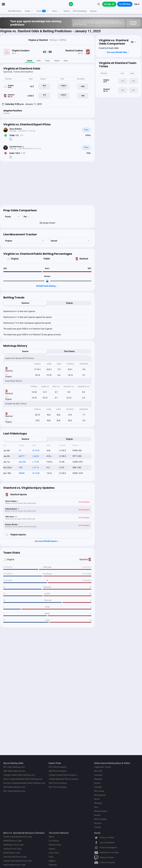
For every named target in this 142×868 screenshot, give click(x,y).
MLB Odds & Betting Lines (14, 787)
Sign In (137, 4)
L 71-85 (36, 462)
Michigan (98, 803)
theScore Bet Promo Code (14, 865)
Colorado (98, 787)
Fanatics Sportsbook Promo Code (18, 837)
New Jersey (99, 791)
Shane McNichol (16, 129)
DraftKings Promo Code (13, 845)
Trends (57, 61)
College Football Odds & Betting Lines (19, 775)
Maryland (98, 779)
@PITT (22, 456)
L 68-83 (36, 456)
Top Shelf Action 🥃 (17, 147)
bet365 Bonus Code (12, 853)
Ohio (96, 807)
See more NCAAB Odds (118, 52)
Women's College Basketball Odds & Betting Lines (24, 783)
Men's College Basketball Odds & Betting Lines (23, 779)
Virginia (15, 259)
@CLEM (22, 462)
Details (30, 61)
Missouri (98, 823)
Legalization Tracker (103, 767)
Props (47, 61)
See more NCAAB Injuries (47, 541)
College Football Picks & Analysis (63, 775)
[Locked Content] (47, 281)
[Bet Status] (6, 135)
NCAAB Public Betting (47, 286)
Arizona (97, 783)
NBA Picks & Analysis (58, 771)
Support (52, 861)
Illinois (97, 799)
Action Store (54, 853)
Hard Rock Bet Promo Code (15, 857)
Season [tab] (25, 351)
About (51, 837)
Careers (52, 849)
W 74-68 (36, 473)
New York (98, 771)
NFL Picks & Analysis (58, 767)
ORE (21, 468)
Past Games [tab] (69, 351)
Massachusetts (101, 811)
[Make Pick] (11, 139)
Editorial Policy (55, 845)
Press (51, 857)
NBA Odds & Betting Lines (14, 771)
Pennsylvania (100, 795)
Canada (97, 827)
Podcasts (53, 865)
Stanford (84, 259)
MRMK (22, 473)
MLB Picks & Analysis (58, 783)
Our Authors (54, 841)
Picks (39, 61)
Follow (86, 130)
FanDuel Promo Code (12, 849)
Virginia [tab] (69, 303)
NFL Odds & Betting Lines (14, 767)
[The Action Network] (71, 4)
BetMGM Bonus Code (12, 841)
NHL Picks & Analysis (58, 787)
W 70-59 (36, 451)
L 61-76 (36, 468)
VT (20, 451)
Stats (66, 61)
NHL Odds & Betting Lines (14, 791)
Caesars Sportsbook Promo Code (18, 861)
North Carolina (100, 819)
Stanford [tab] (25, 303)
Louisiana (98, 775)
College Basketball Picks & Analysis (64, 779)
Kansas (97, 815)
